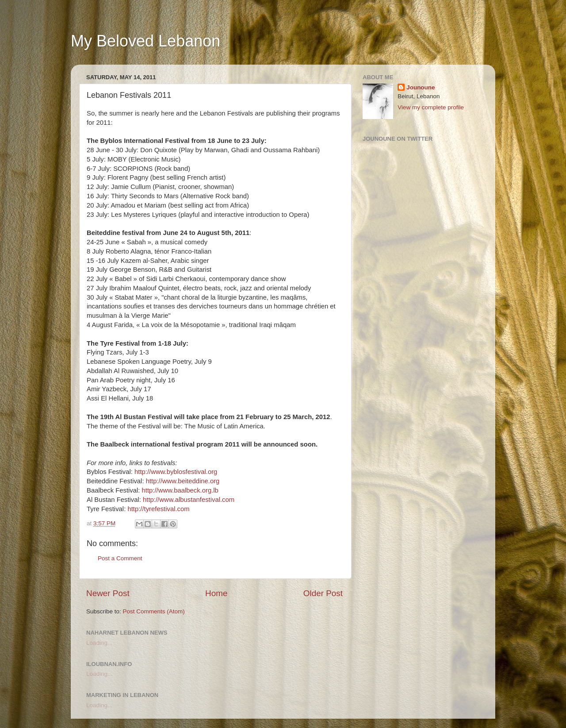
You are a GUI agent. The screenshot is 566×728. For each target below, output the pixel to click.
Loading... (99, 643)
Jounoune (421, 87)
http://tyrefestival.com (158, 509)
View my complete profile (431, 107)
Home (216, 593)
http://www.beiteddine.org (183, 481)
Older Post (323, 593)
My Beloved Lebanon (145, 41)
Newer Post (108, 593)
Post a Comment (120, 558)
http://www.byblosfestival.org (176, 472)
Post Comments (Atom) (154, 611)
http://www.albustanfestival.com (189, 500)
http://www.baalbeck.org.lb (180, 490)
